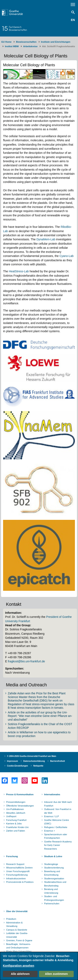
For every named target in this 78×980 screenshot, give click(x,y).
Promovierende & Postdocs (20, 882)
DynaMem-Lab (46, 239)
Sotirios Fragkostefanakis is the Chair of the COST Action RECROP (40, 726)
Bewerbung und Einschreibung (52, 873)
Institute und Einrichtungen (56, 42)
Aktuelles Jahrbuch (16, 813)
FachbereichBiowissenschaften (18, 28)
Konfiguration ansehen (18, 966)
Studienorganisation (54, 878)
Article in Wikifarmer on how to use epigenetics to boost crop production (39, 734)
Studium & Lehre (53, 856)
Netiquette (38, 766)
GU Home (6, 42)
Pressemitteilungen (16, 802)
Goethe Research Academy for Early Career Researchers (58, 845)
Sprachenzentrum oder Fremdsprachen (56, 836)
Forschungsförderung (17, 875)
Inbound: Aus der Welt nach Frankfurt (58, 804)
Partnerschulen (52, 904)
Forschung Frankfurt (16, 820)
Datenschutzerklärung (34, 761)
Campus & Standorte (17, 930)
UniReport (11, 816)
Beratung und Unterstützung (51, 891)
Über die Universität (17, 911)
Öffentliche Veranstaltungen (20, 806)
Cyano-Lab (67, 256)
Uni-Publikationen (15, 809)
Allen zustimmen (56, 974)
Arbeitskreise (30, 46)
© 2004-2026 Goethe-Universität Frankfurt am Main (32, 756)
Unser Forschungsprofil (18, 871)
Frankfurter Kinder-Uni (17, 827)
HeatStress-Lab (18, 271)
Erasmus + (50, 831)
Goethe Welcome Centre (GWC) (57, 822)
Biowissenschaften (26, 42)
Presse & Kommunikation (20, 794)
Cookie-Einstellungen (17, 766)
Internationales (52, 794)
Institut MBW (12, 46)
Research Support (15, 864)
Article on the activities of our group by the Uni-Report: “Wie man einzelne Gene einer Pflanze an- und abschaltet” (40, 716)
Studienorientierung (54, 868)
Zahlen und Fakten (16, 831)
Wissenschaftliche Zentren (19, 868)
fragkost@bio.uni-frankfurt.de (26, 661)
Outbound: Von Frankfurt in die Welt (58, 811)
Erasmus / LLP (52, 816)
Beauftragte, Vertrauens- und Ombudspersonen (18, 946)
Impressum (12, 761)
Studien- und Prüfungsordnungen (54, 898)
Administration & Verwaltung (14, 924)
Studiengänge (51, 864)
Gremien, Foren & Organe (19, 940)
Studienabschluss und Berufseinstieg (55, 884)
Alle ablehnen (20, 974)
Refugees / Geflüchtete (56, 827)
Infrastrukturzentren (16, 878)
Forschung (12, 856)
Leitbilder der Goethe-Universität (17, 935)
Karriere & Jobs (14, 824)
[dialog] (39, 966)
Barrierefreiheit (57, 761)
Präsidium (11, 919)
